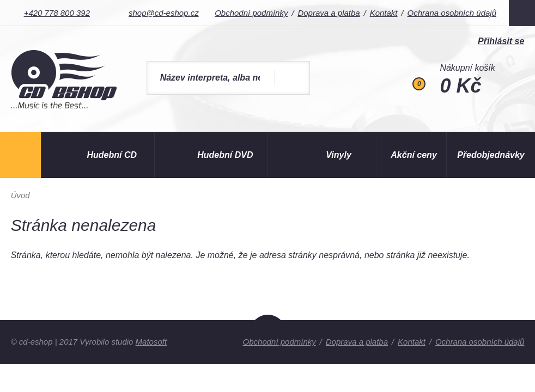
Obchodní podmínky (251, 13)
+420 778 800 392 (57, 13)
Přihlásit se (501, 41)
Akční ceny (414, 155)
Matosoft (151, 342)
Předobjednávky (491, 155)
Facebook (522, 13)
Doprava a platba (329, 13)
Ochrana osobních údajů (452, 13)
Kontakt (384, 13)
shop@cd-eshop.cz (164, 13)
